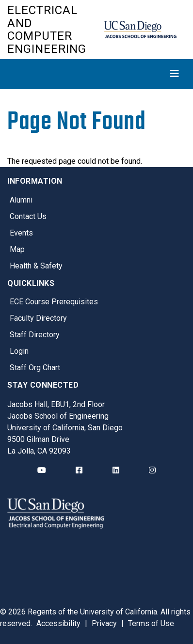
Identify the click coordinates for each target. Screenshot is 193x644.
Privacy (104, 623)
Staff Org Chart (35, 368)
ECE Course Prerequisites (54, 302)
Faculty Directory (38, 318)
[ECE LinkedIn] (116, 471)
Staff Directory (35, 335)
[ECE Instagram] (152, 471)
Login (19, 351)
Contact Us (28, 216)
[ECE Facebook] (79, 471)
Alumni (21, 200)
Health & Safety (36, 266)
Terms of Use (151, 623)
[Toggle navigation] (96, 74)
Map (17, 249)
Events (21, 233)
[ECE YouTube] (42, 471)
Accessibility (58, 623)
